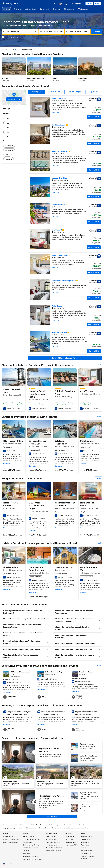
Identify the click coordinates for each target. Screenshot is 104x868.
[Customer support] (66, 4)
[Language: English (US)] (60, 4)
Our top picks (36, 92)
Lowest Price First (55, 92)
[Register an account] (89, 4)
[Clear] (36, 32)
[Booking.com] (11, 4)
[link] (14, 119)
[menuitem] (6, 9)
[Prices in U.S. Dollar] (54, 4)
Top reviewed (94, 92)
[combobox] (19, 32)
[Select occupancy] (77, 32)
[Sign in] (97, 4)
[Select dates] (51, 32)
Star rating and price (75, 92)
